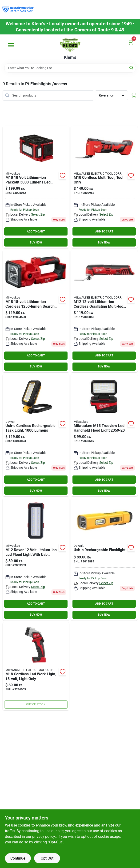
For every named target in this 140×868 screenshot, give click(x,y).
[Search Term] (70, 68)
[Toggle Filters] (134, 95)
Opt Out (47, 858)
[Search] (132, 68)
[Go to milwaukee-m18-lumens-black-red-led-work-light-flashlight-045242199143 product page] (36, 666)
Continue (18, 858)
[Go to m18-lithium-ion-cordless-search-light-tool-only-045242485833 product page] (36, 311)
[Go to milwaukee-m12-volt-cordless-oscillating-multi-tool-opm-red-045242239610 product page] (104, 311)
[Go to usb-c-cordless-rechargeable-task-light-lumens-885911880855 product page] (36, 435)
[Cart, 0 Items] (131, 42)
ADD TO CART (36, 232)
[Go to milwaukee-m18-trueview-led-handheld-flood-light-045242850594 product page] (104, 435)
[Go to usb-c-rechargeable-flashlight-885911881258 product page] (104, 559)
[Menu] (11, 45)
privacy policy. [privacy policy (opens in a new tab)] (44, 836)
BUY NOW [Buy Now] (36, 243)
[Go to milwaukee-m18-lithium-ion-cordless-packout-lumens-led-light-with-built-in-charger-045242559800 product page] (36, 187)
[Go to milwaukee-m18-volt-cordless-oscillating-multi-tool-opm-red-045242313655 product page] (104, 187)
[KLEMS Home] (70, 45)
